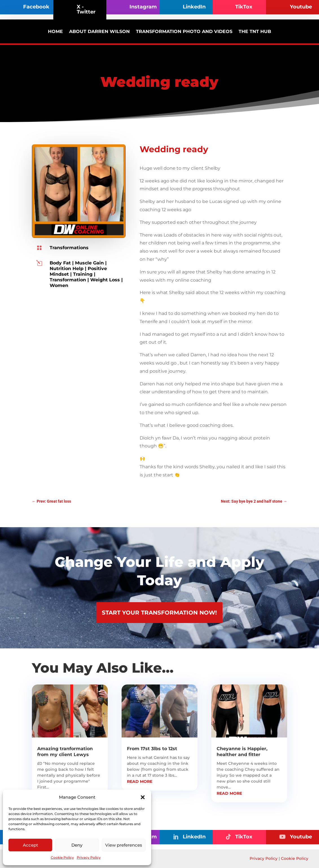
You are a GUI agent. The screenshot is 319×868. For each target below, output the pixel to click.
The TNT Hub (255, 31)
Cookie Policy (62, 857)
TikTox (244, 7)
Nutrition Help (67, 269)
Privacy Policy (89, 857)
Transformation (68, 280)
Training (83, 274)
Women (59, 285)
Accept (30, 845)
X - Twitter (86, 9)
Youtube (301, 7)
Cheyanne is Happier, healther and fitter (242, 752)
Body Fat (60, 263)
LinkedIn (194, 7)
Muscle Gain (89, 263)
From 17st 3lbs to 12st (152, 749)
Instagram (143, 7)
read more (140, 781)
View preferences (124, 845)
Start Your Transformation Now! (159, 613)
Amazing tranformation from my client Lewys (65, 752)
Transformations (69, 248)
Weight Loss (105, 280)
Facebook (36, 7)
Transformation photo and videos (184, 31)
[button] (143, 797)
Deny (77, 845)
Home (55, 31)
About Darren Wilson (99, 31)
